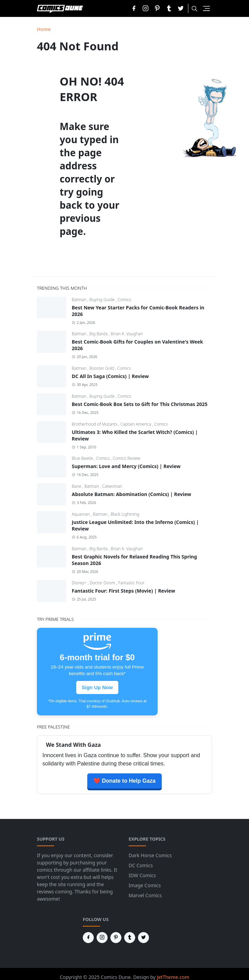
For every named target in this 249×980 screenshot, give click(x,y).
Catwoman (112, 486)
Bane (77, 486)
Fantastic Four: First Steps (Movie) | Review (123, 591)
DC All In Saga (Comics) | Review (110, 376)
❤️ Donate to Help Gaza (124, 781)
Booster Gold (102, 368)
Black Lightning (125, 514)
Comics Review (127, 458)
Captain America (136, 424)
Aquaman (81, 514)
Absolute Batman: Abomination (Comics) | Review (131, 494)
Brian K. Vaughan (127, 334)
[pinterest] (157, 8)
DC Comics (141, 865)
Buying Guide (102, 300)
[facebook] (134, 8)
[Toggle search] (195, 9)
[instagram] (146, 8)
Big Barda (99, 334)
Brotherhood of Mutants (95, 424)
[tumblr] (169, 8)
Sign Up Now (97, 687)
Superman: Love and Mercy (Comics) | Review (126, 466)
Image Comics (145, 885)
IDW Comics (142, 875)
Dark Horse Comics (150, 855)
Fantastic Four (131, 583)
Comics (124, 300)
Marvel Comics (145, 895)
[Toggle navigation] (206, 8)
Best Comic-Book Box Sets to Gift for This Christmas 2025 (140, 404)
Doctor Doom (103, 583)
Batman (80, 300)
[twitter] (181, 8)
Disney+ (80, 583)
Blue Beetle (83, 458)
